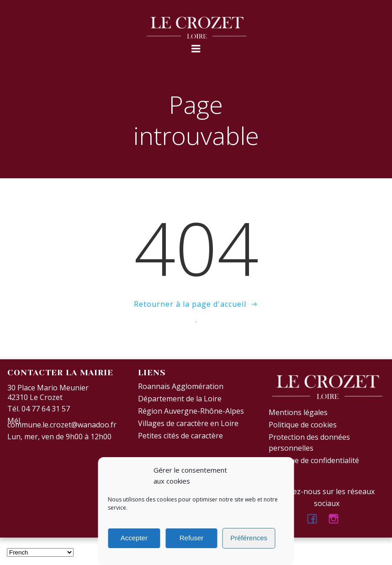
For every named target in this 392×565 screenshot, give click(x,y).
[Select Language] (40, 552)
